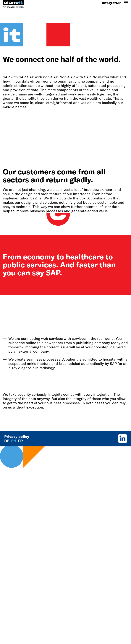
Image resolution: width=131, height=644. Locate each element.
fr (20, 441)
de (7, 441)
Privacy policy (17, 436)
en (14, 441)
